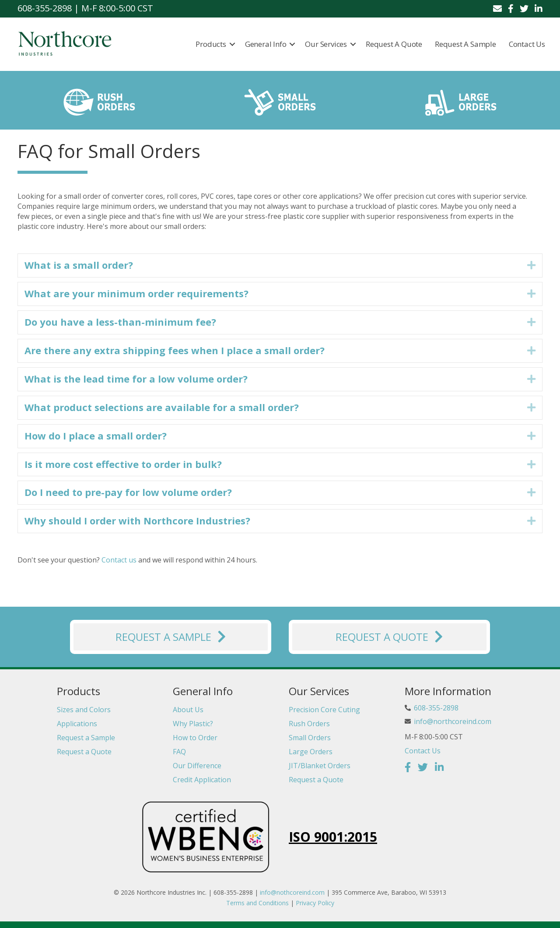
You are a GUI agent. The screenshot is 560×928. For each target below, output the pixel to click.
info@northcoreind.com (453, 721)
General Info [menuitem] (266, 44)
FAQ (179, 752)
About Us (188, 710)
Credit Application (202, 780)
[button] (232, 44)
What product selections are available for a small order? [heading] (162, 407)
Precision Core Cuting (324, 710)
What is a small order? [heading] (79, 265)
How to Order (195, 738)
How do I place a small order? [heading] (96, 436)
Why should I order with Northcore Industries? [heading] (137, 520)
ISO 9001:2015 (333, 837)
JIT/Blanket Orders (320, 766)
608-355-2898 (436, 708)
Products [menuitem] (211, 44)
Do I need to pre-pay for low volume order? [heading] (128, 492)
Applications (77, 724)
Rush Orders (309, 724)
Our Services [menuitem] (326, 44)
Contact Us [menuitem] (527, 44)
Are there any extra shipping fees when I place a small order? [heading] (175, 350)
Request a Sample (86, 738)
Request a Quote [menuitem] (394, 44)
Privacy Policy (315, 903)
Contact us (119, 560)
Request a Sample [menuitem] (465, 44)
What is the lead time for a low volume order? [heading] (136, 379)
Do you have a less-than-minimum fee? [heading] (120, 322)
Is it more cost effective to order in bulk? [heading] (123, 464)
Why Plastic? (193, 724)
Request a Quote (84, 752)
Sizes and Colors (84, 710)
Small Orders (310, 738)
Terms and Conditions (257, 903)
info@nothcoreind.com (292, 892)
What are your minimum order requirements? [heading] (136, 293)
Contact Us (423, 751)
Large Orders (311, 752)
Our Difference (197, 766)
